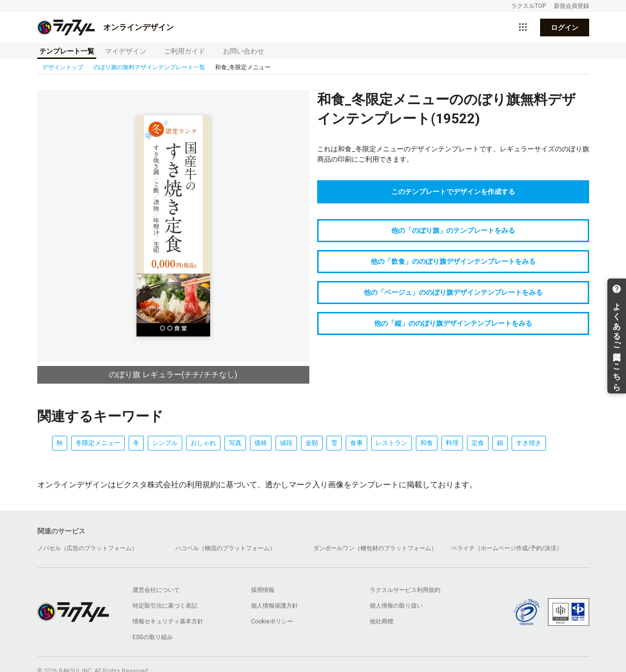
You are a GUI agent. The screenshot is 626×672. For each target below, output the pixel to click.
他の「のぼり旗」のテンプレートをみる (453, 230)
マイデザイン (126, 51)
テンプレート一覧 (67, 51)
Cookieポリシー (272, 621)
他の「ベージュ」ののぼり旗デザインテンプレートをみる (453, 292)
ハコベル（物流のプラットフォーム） (225, 548)
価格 (261, 443)
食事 (356, 443)
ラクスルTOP (529, 6)
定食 (478, 443)
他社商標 (381, 621)
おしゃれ (203, 443)
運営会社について (156, 590)
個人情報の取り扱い (396, 606)
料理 (452, 443)
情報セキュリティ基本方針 (168, 621)
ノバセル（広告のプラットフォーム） (87, 548)
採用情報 (263, 590)
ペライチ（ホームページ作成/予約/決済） (507, 548)
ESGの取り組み (153, 637)
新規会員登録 (572, 6)
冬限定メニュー (98, 443)
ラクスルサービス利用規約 (405, 590)
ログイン (565, 28)
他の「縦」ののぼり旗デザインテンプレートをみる (453, 323)
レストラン (392, 443)
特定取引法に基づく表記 (165, 606)
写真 (235, 443)
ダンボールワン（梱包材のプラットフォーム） (375, 548)
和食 (427, 443)
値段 (286, 443)
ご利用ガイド (185, 51)
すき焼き (529, 443)
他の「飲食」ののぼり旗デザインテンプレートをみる (453, 261)
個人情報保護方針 (274, 606)
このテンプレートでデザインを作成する (453, 192)
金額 (312, 443)
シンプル (165, 443)
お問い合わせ (244, 51)
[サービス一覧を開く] (523, 28)
